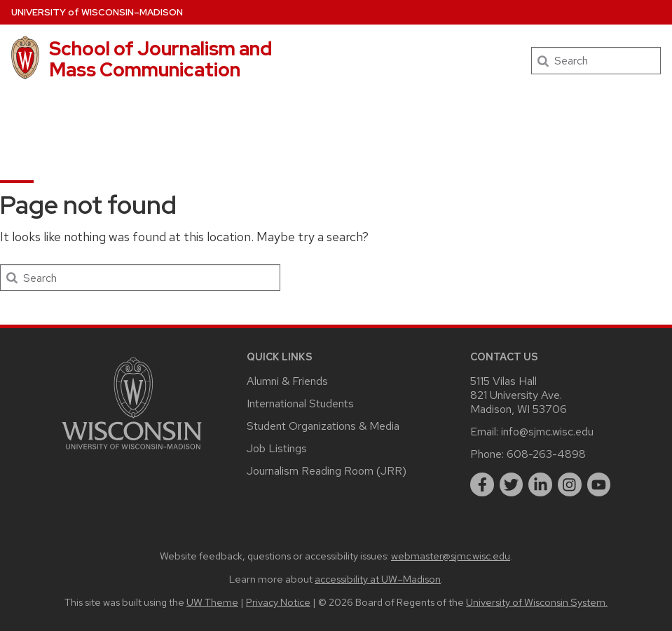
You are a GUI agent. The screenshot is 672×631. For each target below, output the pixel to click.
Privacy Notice (278, 602)
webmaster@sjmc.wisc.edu (451, 556)
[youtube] (599, 484)
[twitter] (512, 484)
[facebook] (482, 484)
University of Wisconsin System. (537, 602)
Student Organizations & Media (323, 426)
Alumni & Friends (287, 381)
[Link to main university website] (132, 452)
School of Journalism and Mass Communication (160, 59)
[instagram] (570, 484)
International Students (300, 403)
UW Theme (212, 602)
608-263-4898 (546, 454)
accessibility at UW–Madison (378, 579)
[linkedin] (540, 484)
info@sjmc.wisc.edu (547, 432)
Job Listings (277, 448)
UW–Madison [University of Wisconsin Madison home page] (97, 12)
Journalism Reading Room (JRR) (327, 471)
